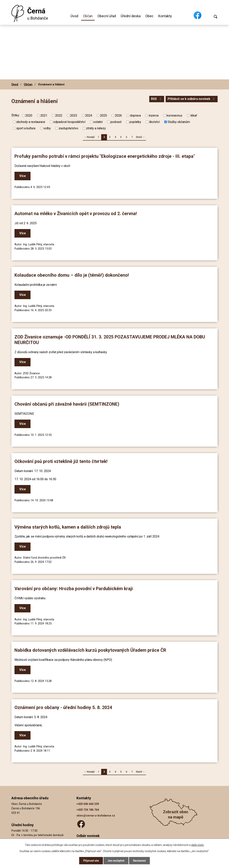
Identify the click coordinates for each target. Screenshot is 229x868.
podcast (116, 122)
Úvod (74, 16)
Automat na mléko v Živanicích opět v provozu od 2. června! (76, 214)
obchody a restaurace (31, 122)
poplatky (135, 122)
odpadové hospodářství (69, 122)
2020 (29, 115)
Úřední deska (131, 16)
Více (23, 176)
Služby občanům (179, 122)
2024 (89, 115)
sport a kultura (26, 128)
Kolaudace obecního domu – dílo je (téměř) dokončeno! (72, 275)
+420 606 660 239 (88, 804)
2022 (59, 115)
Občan (88, 16)
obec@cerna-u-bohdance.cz (96, 816)
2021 (44, 115)
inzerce (154, 115)
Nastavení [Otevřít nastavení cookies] (140, 861)
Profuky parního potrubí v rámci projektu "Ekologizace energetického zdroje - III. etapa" (105, 156)
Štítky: (16, 115)
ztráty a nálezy (96, 128)
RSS (156, 99)
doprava (135, 115)
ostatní (98, 122)
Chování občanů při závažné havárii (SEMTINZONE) (67, 404)
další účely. (198, 845)
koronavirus (174, 115)
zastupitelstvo (68, 128)
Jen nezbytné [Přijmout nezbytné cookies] (116, 861)
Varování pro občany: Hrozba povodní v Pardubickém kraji (74, 589)
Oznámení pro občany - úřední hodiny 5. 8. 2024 (63, 707)
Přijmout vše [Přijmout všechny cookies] (91, 861)
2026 (118, 115)
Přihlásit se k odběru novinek (192, 99)
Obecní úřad (107, 16)
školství (154, 122)
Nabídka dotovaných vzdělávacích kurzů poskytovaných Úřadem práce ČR (90, 650)
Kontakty (165, 16)
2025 (103, 115)
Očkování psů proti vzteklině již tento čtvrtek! (61, 461)
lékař (194, 115)
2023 (74, 115)
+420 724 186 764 (88, 810)
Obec (149, 16)
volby (47, 128)
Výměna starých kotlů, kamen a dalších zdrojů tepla (68, 527)
